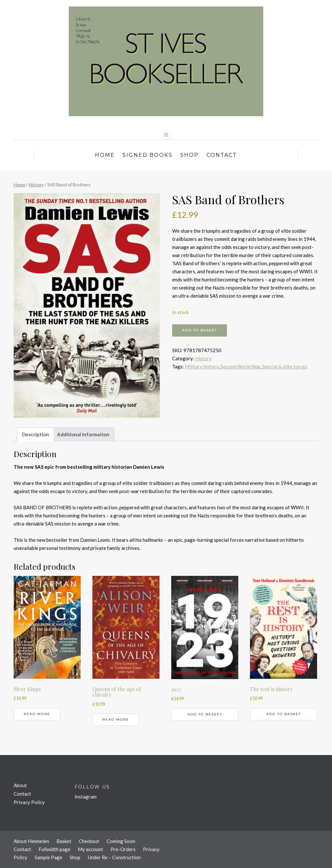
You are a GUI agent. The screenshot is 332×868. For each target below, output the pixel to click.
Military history (202, 366)
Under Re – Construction (114, 857)
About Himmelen (31, 841)
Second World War (240, 366)
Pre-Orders (123, 849)
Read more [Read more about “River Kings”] (37, 714)
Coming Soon (121, 841)
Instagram (86, 797)
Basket (64, 841)
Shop (190, 155)
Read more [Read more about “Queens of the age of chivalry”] (116, 719)
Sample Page (48, 857)
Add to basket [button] (205, 714)
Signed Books (148, 155)
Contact (222, 155)
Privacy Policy (29, 802)
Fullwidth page (54, 849)
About (20, 785)
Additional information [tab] (83, 434)
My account (90, 849)
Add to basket (200, 330)
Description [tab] (36, 434)
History (36, 185)
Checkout (89, 841)
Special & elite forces (285, 366)
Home (105, 155)
